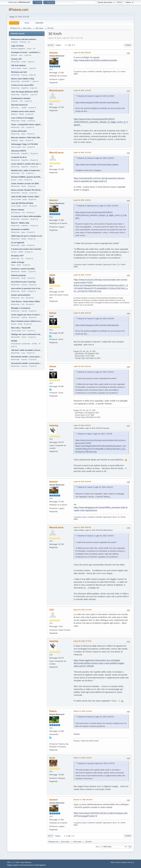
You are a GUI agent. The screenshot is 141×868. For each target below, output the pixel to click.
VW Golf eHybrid (18, 65)
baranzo (53, 53)
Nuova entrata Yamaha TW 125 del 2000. (27, 190)
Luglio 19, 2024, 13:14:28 (82, 152)
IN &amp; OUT (17, 256)
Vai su (50, 836)
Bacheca (14, 55)
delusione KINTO (19, 151)
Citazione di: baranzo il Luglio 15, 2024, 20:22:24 (96, 717)
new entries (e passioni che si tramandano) (27, 288)
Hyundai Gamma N (19, 105)
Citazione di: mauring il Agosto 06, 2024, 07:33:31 (96, 763)
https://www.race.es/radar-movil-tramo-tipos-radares (97, 165)
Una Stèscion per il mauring (23, 282)
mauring (54, 425)
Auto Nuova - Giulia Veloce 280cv (26, 301)
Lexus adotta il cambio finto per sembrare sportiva (27, 164)
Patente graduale (19, 275)
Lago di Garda (17, 46)
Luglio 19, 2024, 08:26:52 (82, 53)
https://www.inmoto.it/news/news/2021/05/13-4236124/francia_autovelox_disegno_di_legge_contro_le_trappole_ (101, 122)
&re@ (52, 758)
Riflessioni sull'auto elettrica (24, 39)
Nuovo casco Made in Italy (23, 79)
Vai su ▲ (131, 862)
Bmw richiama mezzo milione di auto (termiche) (27, 321)
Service (14, 180)
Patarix (53, 711)
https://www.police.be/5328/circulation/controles (95, 60)
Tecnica (14, 252)
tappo (52, 275)
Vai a (97, 847)
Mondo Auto (15, 75)
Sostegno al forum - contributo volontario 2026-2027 (27, 52)
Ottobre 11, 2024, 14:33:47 (83, 758)
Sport (13, 265)
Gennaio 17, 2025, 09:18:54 (83, 800)
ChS (51, 610)
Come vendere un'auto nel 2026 (25, 184)
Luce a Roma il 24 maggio (22, 118)
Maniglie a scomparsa (21, 308)
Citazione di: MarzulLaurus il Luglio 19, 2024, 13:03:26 (98, 206)
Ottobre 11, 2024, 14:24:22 (83, 711)
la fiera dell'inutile (19, 131)
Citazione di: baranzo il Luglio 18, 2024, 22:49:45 (96, 96)
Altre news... (15, 108)
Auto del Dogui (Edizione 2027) (25, 92)
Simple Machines (26, 862)
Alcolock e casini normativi (23, 269)
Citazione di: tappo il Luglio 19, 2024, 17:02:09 (95, 434)
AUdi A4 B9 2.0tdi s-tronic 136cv (25, 197)
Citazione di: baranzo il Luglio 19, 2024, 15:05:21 (96, 372)
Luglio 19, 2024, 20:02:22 (82, 366)
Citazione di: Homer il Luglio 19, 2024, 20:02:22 (95, 487)
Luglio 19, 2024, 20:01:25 (82, 313)
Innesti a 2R (16, 59)
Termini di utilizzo (121, 862)
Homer (53, 313)
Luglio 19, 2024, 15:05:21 (82, 200)
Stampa (128, 45)
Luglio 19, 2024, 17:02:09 (82, 275)
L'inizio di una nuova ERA (22, 85)
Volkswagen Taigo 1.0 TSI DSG (25, 144)
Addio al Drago (18, 262)
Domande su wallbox (20, 229)
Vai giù (51, 45)
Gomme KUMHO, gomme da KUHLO (27, 177)
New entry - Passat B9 (21, 328)
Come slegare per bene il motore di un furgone (27, 315)
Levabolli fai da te (19, 157)
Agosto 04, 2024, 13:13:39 (82, 610)
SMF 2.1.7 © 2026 (13, 862)
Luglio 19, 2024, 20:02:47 (82, 425)
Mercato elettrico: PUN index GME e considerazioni (27, 138)
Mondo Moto (15, 62)
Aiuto (112, 862)
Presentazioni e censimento (21, 344)
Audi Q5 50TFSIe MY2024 (22, 203)
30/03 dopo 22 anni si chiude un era (27, 236)
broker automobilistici (21, 295)
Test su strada (16, 68)
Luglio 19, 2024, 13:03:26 (82, 90)
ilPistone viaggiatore (18, 49)
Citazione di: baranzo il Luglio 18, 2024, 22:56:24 (96, 158)
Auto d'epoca (16, 212)
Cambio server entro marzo (23, 111)
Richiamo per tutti (19, 72)
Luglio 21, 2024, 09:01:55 (82, 527)
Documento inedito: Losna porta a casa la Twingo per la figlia (27, 357)
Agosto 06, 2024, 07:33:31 (82, 641)
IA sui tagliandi (18, 243)
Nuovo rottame (18, 210)
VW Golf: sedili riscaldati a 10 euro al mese (27, 350)
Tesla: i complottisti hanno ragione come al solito (27, 124)
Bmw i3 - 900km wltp (20, 223)
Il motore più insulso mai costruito (26, 249)
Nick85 (14, 341)
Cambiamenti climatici (21, 98)
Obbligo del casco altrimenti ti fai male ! (27, 334)
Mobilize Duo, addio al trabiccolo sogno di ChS (27, 170)
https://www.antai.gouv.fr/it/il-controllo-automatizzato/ (97, 102)
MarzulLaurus (56, 90)
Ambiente (14, 42)
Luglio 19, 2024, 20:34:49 (82, 482)
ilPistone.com (19, 10)
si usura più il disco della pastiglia (26, 216)
